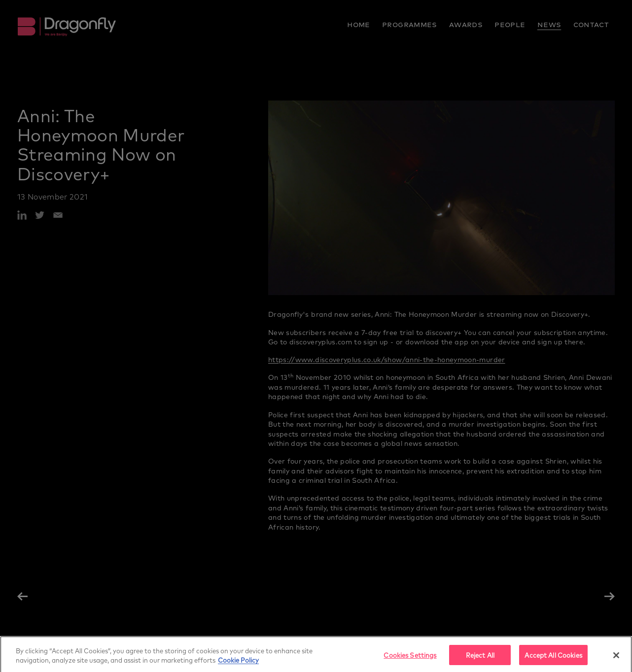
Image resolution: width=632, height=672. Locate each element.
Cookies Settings (410, 661)
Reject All (480, 661)
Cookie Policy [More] (238, 666)
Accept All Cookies (553, 661)
